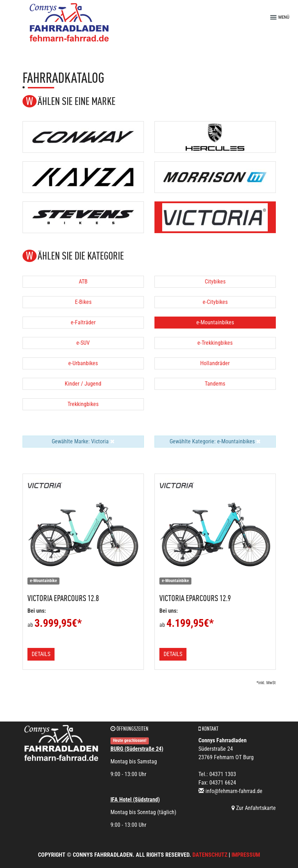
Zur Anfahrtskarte (254, 808)
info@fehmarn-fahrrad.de (234, 791)
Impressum (246, 855)
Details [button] (41, 654)
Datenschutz (210, 855)
